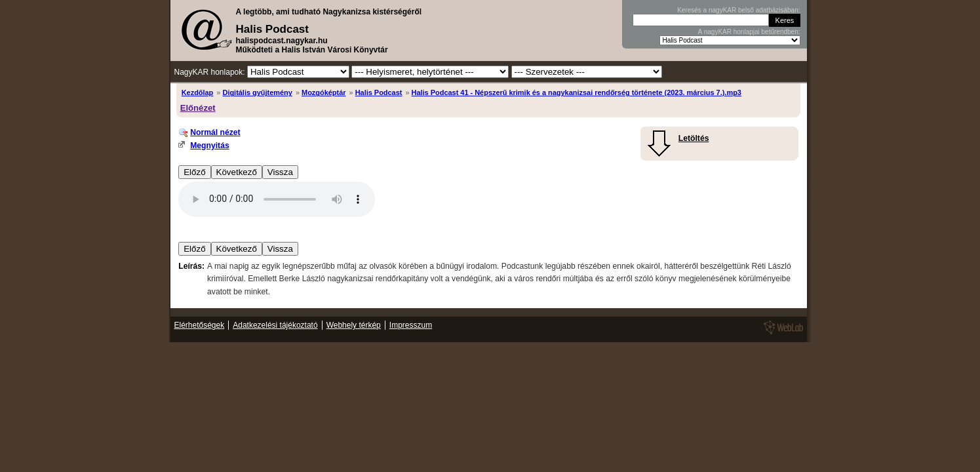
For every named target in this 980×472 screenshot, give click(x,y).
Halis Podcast (379, 92)
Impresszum (411, 325)
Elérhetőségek (200, 325)
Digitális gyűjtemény (257, 92)
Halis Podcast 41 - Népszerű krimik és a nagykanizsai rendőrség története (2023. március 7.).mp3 (577, 92)
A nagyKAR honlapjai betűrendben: (749, 32)
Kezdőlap (198, 92)
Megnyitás (209, 146)
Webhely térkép (354, 325)
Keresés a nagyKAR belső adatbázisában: (738, 10)
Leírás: (191, 266)
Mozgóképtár (323, 92)
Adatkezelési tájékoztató (275, 325)
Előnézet (198, 108)
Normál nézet (215, 132)
